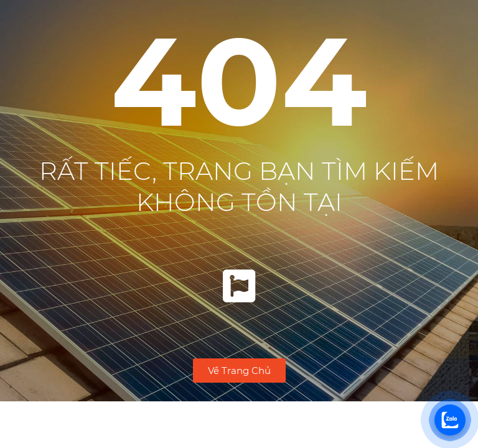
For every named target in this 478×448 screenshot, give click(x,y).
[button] (239, 371)
